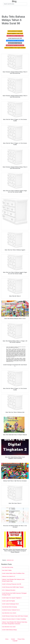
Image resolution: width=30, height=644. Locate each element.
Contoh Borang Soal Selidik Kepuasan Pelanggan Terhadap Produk (14, 594)
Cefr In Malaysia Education (9, 590)
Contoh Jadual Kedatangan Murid (10, 604)
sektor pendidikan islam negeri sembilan (15, 48)
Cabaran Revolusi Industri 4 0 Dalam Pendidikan (14, 619)
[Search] (15, 4)
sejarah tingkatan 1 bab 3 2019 (15, 33)
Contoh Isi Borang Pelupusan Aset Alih (12, 584)
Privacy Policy (21, 639)
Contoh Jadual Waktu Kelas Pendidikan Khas (13, 573)
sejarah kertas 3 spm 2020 (15, 43)
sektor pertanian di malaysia (15, 31)
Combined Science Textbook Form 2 (11, 610)
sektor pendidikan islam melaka (15, 36)
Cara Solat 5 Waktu (7, 570)
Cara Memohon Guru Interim (9, 613)
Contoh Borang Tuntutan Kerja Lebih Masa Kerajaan (15, 616)
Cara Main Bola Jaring (7, 567)
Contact (13, 639)
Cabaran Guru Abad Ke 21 (9, 576)
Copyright (15, 641)
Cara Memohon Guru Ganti (9, 627)
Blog (14, 1)
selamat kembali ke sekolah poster (15, 45)
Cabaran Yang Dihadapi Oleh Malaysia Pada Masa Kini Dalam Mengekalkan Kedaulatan (15, 623)
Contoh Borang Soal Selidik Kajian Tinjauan (13, 587)
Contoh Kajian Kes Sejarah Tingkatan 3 (12, 598)
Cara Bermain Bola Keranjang (9, 607)
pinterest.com (10, 560)
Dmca (7, 639)
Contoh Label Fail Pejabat (8, 601)
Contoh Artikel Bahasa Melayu (9, 630)
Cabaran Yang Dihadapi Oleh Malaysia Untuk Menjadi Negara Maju (13, 580)
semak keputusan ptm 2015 (15, 38)
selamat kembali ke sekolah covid (15, 41)
